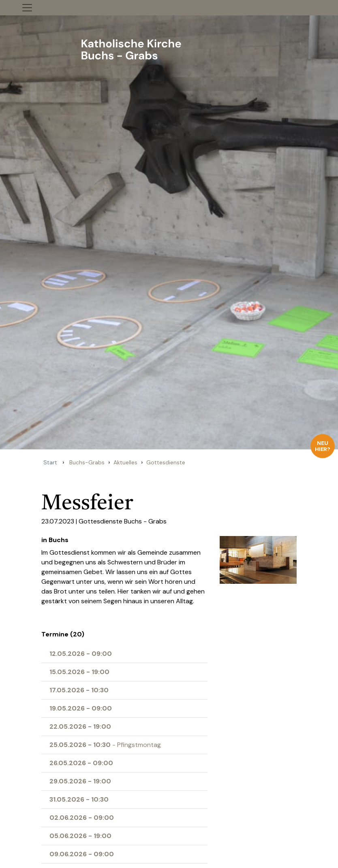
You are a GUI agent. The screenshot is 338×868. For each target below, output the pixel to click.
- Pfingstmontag (105, 745)
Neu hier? (323, 446)
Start (50, 462)
